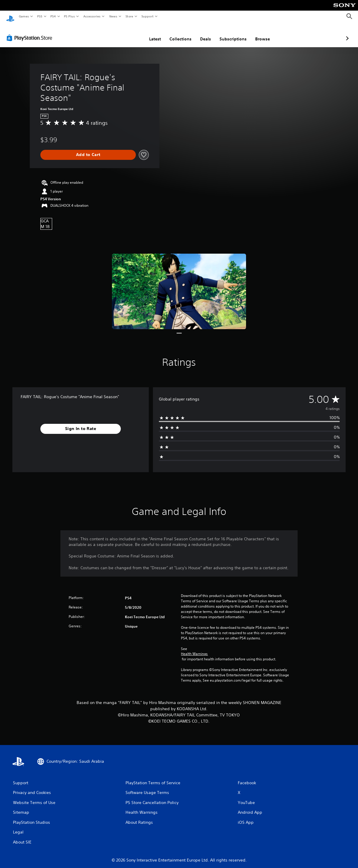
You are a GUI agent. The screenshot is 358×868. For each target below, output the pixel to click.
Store (129, 16)
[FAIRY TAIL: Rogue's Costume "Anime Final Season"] (179, 286)
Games (24, 16)
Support (147, 16)
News (113, 16)
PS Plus (70, 16)
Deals (174, 33)
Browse (231, 33)
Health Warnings (194, 648)
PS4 (53, 16)
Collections (149, 33)
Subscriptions (202, 33)
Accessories (92, 16)
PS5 (40, 16)
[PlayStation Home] (10, 17)
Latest (124, 33)
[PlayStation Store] (31, 32)
